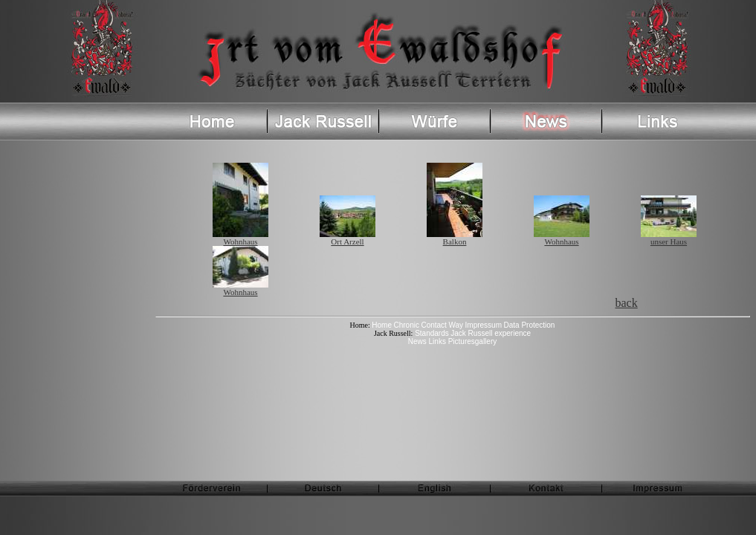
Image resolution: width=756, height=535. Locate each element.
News (419, 341)
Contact (433, 325)
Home (382, 325)
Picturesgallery (473, 341)
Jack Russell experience (491, 333)
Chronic (406, 325)
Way (456, 325)
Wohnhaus (240, 238)
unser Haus (669, 238)
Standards (430, 333)
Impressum (484, 325)
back (627, 303)
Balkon (455, 238)
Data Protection (530, 325)
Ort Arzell (348, 238)
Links (439, 341)
